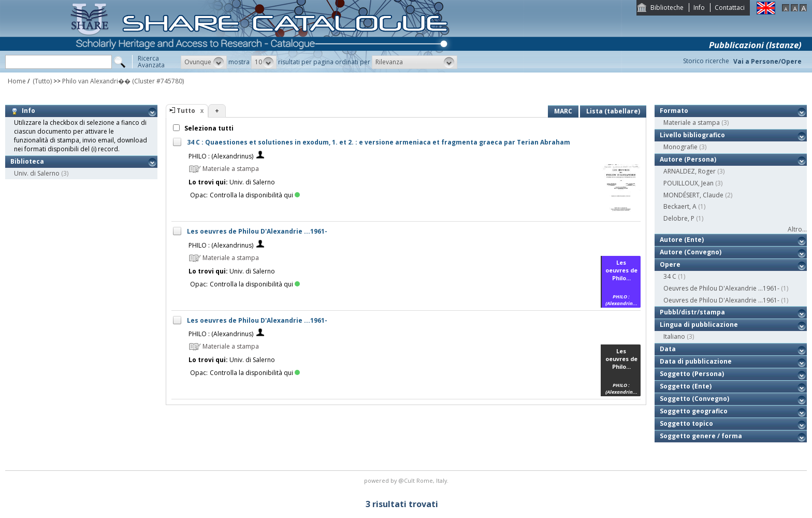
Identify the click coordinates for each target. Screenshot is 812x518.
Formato (674, 111)
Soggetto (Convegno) (694, 399)
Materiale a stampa (692, 123)
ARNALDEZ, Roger (690, 171)
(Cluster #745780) (158, 81)
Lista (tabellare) (613, 111)
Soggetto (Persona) (692, 374)
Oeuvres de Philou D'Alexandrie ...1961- (721, 288)
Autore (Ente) (682, 240)
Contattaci (730, 8)
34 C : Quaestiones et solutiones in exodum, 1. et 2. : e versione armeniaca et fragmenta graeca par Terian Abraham (379, 142)
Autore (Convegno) (691, 252)
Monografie (680, 147)
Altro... (797, 229)
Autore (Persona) (688, 159)
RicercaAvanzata (151, 62)
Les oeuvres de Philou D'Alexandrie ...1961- (257, 231)
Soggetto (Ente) (686, 386)
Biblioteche (667, 8)
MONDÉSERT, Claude (693, 195)
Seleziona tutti (208, 128)
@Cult (407, 480)
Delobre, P (679, 218)
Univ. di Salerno (37, 173)
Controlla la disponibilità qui (255, 195)
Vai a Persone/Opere (767, 61)
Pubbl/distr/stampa (692, 312)
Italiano (674, 336)
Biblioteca (27, 161)
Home (17, 81)
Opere (670, 264)
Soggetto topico (686, 423)
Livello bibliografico (692, 135)
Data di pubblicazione (696, 361)
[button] (204, 62)
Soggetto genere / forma (701, 436)
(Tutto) (41, 81)
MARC (563, 111)
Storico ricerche (706, 61)
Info (699, 8)
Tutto (186, 111)
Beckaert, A (680, 206)
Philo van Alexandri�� (96, 81)
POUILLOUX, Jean (688, 183)
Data (668, 349)
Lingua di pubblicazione (699, 325)
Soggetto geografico (694, 411)
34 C (670, 276)
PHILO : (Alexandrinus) (221, 156)
